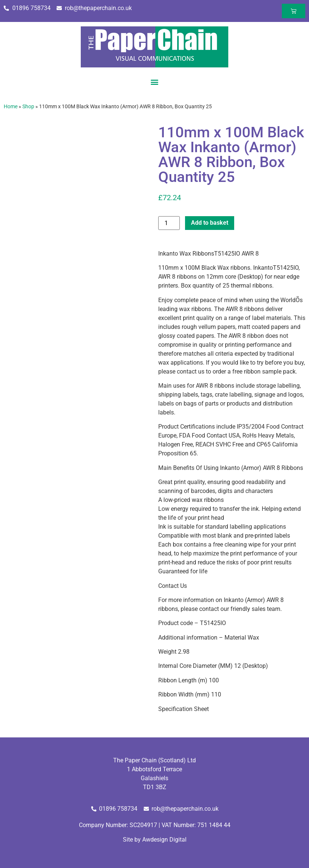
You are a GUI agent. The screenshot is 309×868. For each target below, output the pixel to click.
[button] (155, 82)
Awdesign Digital (164, 840)
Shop (28, 106)
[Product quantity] (169, 223)
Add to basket (210, 223)
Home (11, 106)
